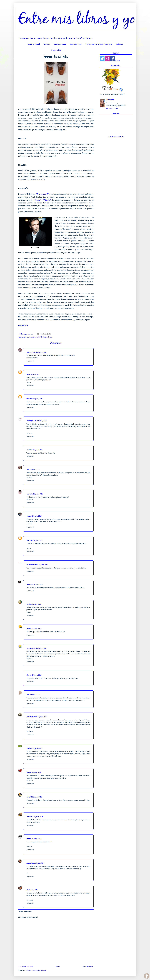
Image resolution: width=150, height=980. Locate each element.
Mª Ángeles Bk (31, 421)
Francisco (30, 585)
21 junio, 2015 (38, 748)
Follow (117, 61)
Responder (30, 361)
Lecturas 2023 (76, 44)
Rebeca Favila (31, 352)
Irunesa (29, 516)
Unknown (30, 541)
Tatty (28, 375)
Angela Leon (31, 863)
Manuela (111, 100)
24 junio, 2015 (38, 817)
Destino (28, 337)
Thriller (38, 337)
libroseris (29, 399)
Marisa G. (30, 817)
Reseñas (47, 44)
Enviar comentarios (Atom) (37, 970)
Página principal (33, 44)
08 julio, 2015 (33, 890)
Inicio (58, 966)
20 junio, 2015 (37, 675)
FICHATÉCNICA (23, 326)
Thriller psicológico (46, 337)
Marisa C (29, 748)
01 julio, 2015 (40, 863)
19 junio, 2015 (41, 352)
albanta (29, 675)
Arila (28, 695)
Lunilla (28, 604)
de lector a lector (32, 565)
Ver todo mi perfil (112, 109)
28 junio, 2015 (37, 839)
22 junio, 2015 (37, 797)
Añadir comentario (25, 912)
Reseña (33, 337)
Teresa (29, 773)
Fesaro (29, 629)
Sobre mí (120, 44)
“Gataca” (37, 200)
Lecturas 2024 (60, 44)
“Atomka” (47, 200)
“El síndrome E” (42, 194)
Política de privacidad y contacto (99, 44)
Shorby (29, 839)
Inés (28, 470)
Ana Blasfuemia (32, 717)
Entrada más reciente (26, 966)
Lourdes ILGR (31, 648)
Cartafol (29, 797)
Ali (27, 890)
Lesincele (30, 494)
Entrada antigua (88, 966)
